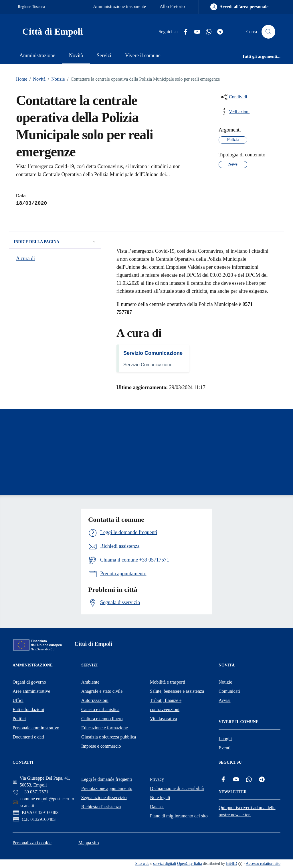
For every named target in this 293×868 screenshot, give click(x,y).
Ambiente (90, 682)
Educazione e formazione (105, 728)
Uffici (18, 700)
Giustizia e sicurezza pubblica (109, 737)
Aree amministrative (31, 691)
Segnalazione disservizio (104, 798)
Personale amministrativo (36, 728)
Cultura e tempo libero (102, 719)
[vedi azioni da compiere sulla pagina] (235, 112)
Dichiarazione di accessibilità (177, 788)
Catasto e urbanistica (100, 709)
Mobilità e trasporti (168, 682)
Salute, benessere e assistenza (177, 691)
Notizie (55, 79)
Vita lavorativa (164, 719)
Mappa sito (89, 843)
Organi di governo (29, 682)
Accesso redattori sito (263, 864)
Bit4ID (232, 864)
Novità (36, 79)
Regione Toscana (31, 7)
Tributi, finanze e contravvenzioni (166, 705)
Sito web (142, 864)
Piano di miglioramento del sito (179, 816)
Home (22, 79)
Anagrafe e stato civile (102, 691)
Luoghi (225, 739)
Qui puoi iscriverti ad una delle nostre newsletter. (247, 811)
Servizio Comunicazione (153, 353)
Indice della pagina (55, 242)
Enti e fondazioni (28, 709)
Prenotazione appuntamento (107, 788)
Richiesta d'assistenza (101, 807)
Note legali (160, 798)
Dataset (157, 807)
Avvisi (224, 700)
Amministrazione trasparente (119, 6)
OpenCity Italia (190, 864)
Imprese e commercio (101, 746)
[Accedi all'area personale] (239, 7)
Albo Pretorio (172, 6)
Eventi (225, 748)
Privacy (157, 779)
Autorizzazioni (95, 700)
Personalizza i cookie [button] (32, 843)
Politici (19, 719)
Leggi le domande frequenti (107, 779)
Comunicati (229, 691)
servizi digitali (165, 864)
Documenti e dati (28, 737)
